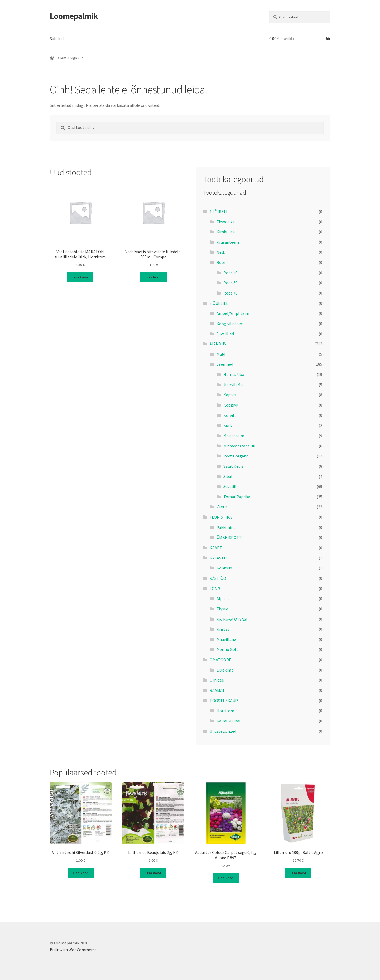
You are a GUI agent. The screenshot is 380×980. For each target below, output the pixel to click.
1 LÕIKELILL (221, 211)
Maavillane (226, 639)
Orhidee (217, 680)
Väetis (222, 507)
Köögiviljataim (230, 324)
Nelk (221, 252)
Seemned (225, 364)
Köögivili (231, 405)
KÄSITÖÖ (218, 578)
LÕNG (215, 588)
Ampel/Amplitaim (233, 313)
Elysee (222, 609)
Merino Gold (227, 649)
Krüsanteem (228, 242)
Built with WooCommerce (73, 950)
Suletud (57, 38)
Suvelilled (225, 334)
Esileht (61, 58)
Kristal (223, 629)
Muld (221, 354)
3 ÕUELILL (219, 303)
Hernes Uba (234, 374)
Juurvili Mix (233, 385)
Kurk (228, 425)
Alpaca (223, 598)
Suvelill (230, 486)
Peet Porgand (236, 456)
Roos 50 (230, 283)
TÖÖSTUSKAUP (224, 701)
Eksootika (226, 222)
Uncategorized (223, 731)
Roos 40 (230, 273)
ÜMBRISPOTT (229, 537)
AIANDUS (218, 344)
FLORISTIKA (221, 517)
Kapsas (230, 395)
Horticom (225, 711)
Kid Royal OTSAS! (232, 619)
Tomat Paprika (237, 497)
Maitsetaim (234, 436)
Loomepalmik (74, 16)
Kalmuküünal (229, 721)
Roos (221, 262)
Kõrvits (230, 415)
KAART (216, 548)
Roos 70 (230, 293)
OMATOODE (220, 660)
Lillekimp (225, 670)
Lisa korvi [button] (80, 277)
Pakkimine (226, 527)
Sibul (228, 476)
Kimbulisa (226, 232)
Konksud (224, 568)
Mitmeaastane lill (239, 446)
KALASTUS (219, 558)
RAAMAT (217, 690)
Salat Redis (233, 466)
